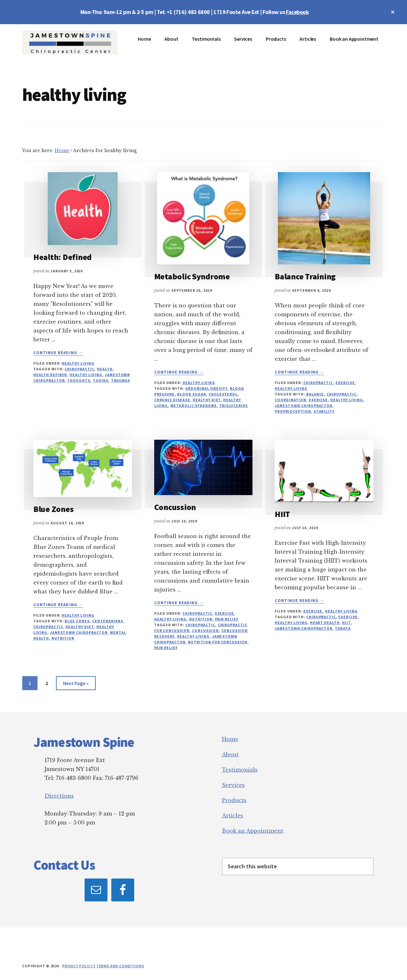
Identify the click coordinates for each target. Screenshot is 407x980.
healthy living (86, 375)
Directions (59, 796)
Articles (233, 815)
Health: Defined (62, 257)
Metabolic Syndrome (192, 276)
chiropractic (79, 369)
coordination (290, 400)
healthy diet (207, 400)
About (230, 754)
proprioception (293, 411)
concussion (205, 630)
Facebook (297, 12)
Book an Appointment (253, 831)
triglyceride (234, 406)
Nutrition (201, 619)
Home (230, 739)
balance (315, 394)
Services (233, 785)
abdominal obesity (206, 388)
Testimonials (240, 770)
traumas (121, 380)
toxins (101, 380)
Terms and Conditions (120, 966)
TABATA (343, 628)
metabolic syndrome (193, 406)
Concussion (175, 507)
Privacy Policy (78, 966)
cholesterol (223, 394)
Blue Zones (53, 509)
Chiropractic (318, 383)
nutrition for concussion (218, 642)
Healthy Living (78, 363)
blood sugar (192, 394)
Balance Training (305, 276)
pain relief (166, 648)
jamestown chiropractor (304, 406)
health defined (50, 375)
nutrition (63, 638)
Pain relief (227, 619)
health (105, 369)
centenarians (108, 621)
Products (234, 800)
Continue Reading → (58, 353)
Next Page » (76, 684)
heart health (325, 623)
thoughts (79, 380)
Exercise (345, 383)
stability (324, 411)
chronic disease (172, 400)
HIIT (282, 514)
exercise (318, 400)
